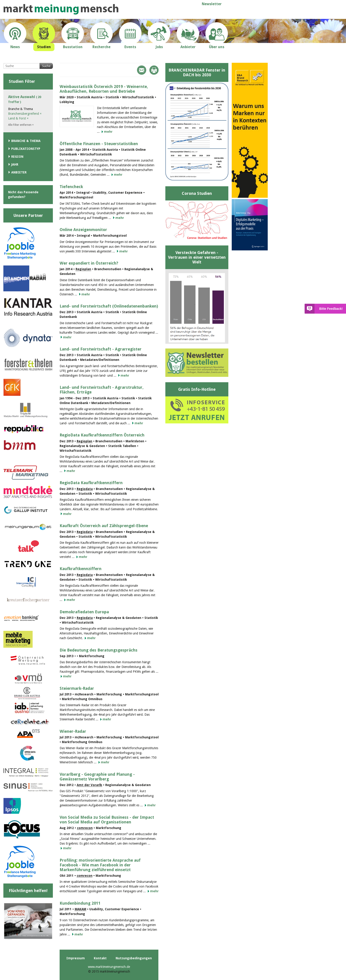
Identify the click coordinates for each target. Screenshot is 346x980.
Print (154, 70)
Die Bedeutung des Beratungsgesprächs (99, 650)
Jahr (15, 164)
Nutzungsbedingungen (134, 958)
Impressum (76, 958)
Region (17, 157)
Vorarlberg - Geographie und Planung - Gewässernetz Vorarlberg (97, 777)
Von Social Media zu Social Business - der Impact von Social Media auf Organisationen (107, 820)
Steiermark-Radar (77, 688)
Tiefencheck (71, 187)
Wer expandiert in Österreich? (89, 263)
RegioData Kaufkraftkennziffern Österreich (102, 435)
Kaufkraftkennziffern (81, 569)
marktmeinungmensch (61, 9)
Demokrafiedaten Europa (84, 612)
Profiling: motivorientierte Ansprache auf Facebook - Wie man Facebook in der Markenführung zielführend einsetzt (100, 865)
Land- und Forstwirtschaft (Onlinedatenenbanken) (109, 306)
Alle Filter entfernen (21, 125)
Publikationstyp (26, 149)
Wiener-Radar (73, 731)
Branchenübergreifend (25, 114)
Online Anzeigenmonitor (83, 230)
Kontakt (100, 958)
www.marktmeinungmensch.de (109, 967)
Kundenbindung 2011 (80, 903)
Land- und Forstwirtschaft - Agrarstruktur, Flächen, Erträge (102, 390)
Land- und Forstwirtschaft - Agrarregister (101, 349)
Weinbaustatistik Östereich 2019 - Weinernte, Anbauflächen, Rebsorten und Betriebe (104, 89)
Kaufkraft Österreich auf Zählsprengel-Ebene (104, 526)
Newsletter (212, 4)
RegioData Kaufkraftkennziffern (91, 483)
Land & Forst (18, 118)
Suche (46, 66)
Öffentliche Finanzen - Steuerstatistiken (99, 144)
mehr (108, 132)
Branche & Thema (26, 141)
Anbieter (19, 172)
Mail (142, 70)
